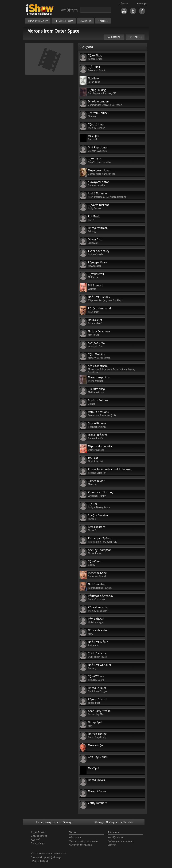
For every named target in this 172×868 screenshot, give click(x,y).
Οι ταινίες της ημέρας (81, 845)
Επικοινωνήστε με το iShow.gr (54, 822)
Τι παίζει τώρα (115, 837)
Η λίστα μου (75, 837)
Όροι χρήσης (37, 843)
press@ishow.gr (53, 857)
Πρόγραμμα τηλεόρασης (121, 841)
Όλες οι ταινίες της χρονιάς (84, 841)
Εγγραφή (142, 3)
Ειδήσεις (112, 845)
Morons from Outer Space (53, 31)
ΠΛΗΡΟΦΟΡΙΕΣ (114, 37)
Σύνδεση (124, 3)
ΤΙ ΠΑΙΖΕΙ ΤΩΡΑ (64, 21)
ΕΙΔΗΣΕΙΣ (86, 21)
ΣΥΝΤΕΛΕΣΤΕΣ (135, 37)
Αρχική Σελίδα (38, 832)
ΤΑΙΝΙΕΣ (103, 21)
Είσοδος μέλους (39, 836)
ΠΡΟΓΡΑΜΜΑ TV (38, 21)
